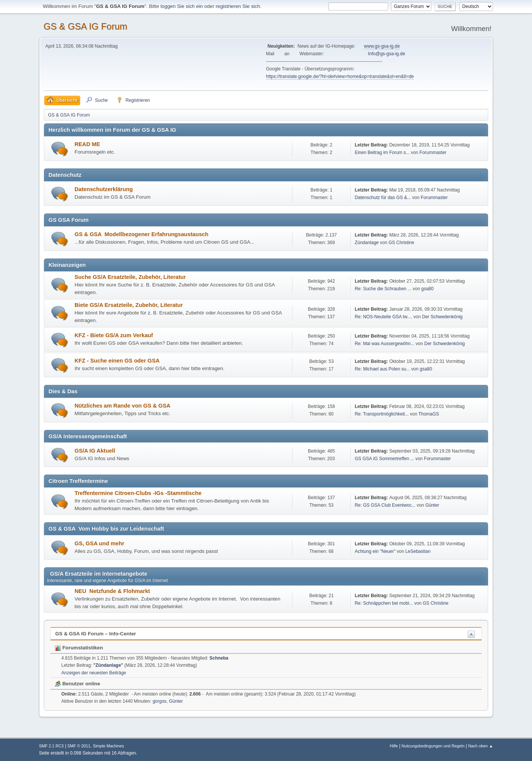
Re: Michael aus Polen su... (382, 369)
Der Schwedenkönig (442, 317)
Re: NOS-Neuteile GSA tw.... (383, 317)
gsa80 (427, 289)
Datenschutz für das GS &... (383, 198)
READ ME (87, 144)
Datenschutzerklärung (104, 189)
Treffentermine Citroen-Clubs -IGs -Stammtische (138, 493)
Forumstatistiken (79, 648)
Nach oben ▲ (481, 746)
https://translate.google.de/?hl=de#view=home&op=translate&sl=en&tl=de (340, 76)
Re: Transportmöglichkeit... (382, 414)
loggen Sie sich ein (182, 6)
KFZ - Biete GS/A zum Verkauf (114, 335)
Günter (432, 505)
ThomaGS (429, 414)
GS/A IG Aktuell (95, 451)
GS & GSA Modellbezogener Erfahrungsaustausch (142, 234)
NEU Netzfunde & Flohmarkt (112, 591)
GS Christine (401, 243)
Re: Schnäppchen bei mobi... (384, 603)
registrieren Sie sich (238, 6)
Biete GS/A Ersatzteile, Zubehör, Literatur (129, 305)
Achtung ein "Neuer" (375, 551)
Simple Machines (108, 746)
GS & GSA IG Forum (85, 26)
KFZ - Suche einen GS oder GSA (117, 361)
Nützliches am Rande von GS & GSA (122, 406)
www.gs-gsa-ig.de (382, 46)
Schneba (219, 658)
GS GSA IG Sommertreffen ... (384, 459)
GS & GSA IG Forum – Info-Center (96, 634)
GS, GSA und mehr (99, 543)
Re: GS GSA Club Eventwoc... (385, 505)
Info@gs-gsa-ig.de (387, 54)
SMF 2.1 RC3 (51, 746)
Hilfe (394, 746)
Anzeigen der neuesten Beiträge (94, 673)
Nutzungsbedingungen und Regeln (433, 746)
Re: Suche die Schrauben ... (383, 289)
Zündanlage (366, 243)
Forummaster (433, 153)
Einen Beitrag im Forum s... (382, 153)
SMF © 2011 (79, 746)
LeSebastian (418, 551)
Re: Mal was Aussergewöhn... (384, 344)
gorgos (159, 701)
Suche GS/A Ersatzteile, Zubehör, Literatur (130, 277)
